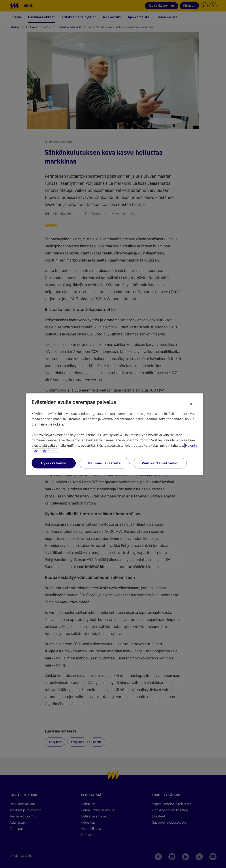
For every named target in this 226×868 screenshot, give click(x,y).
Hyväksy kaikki (54, 463)
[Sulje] (191, 404)
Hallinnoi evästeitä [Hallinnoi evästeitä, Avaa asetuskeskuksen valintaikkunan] (104, 463)
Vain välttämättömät (160, 463)
